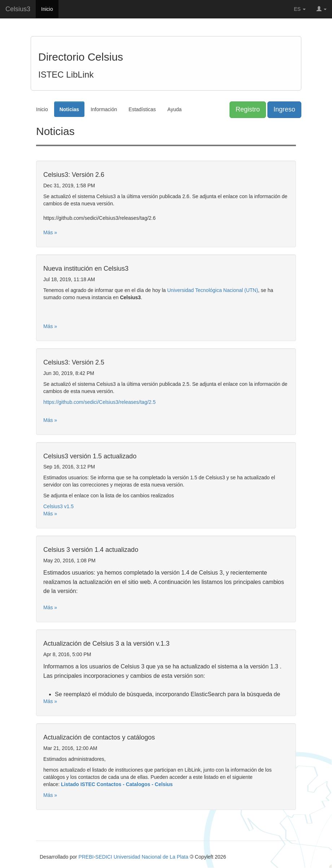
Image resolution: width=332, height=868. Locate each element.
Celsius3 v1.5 (58, 506)
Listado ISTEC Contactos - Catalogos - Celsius (117, 784)
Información (104, 109)
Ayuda (174, 109)
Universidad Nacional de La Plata (151, 857)
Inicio (47, 9)
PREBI (86, 857)
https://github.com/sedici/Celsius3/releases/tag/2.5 (99, 402)
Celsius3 (18, 9)
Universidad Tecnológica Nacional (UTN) (213, 290)
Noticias (69, 109)
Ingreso (284, 109)
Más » (50, 232)
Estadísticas (142, 109)
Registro (248, 109)
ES (300, 9)
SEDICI (104, 857)
